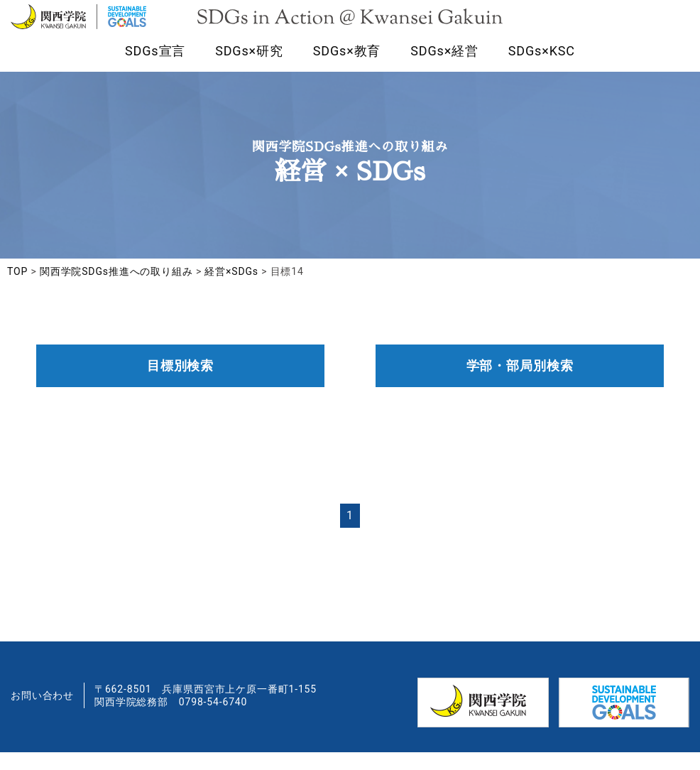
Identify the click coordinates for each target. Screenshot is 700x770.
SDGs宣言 (155, 66)
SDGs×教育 (347, 66)
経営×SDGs (231, 289)
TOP (17, 289)
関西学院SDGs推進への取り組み (116, 289)
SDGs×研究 (249, 66)
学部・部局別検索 (520, 383)
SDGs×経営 (444, 66)
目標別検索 (180, 383)
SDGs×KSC (542, 66)
